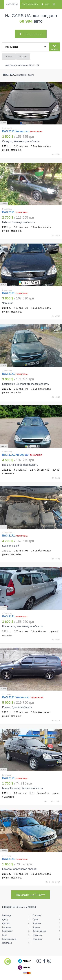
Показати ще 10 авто (31, 895)
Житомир (7, 927)
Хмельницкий (39, 931)
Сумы (35, 919)
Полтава (37, 915)
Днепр (5, 919)
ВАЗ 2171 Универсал (17, 697)
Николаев (7, 943)
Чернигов (37, 939)
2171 (23, 56)
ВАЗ (9, 56)
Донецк (6, 923)
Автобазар (12, 4)
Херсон (36, 927)
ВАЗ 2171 (9, 212)
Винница (6, 915)
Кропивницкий (9, 939)
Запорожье (8, 931)
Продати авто (30, 4)
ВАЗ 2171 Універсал (16, 131)
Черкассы (37, 935)
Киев (5, 935)
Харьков (37, 923)
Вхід (45, 4)
